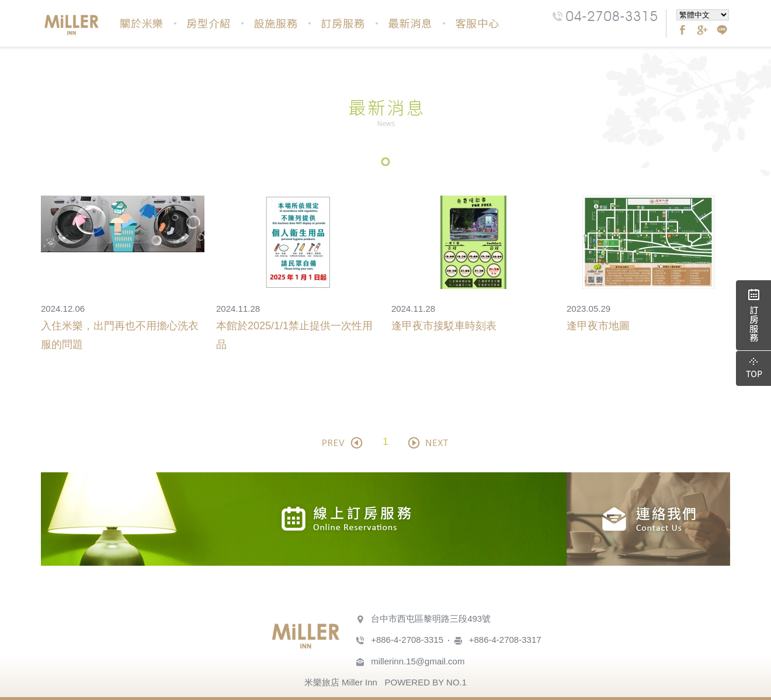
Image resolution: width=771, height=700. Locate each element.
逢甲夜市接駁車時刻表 (444, 326)
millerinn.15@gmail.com (418, 661)
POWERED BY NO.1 (426, 682)
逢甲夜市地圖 (598, 326)
